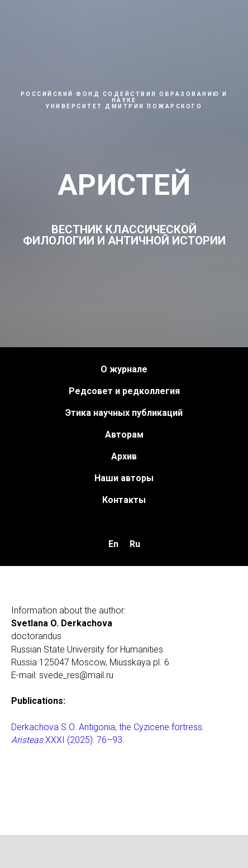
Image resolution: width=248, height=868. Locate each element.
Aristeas (27, 740)
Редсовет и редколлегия (124, 391)
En (113, 544)
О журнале (124, 369)
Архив (124, 456)
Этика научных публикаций (124, 413)
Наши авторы (124, 478)
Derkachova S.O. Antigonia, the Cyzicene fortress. (108, 727)
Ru (135, 544)
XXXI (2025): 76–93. (84, 740)
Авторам (124, 435)
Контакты (124, 500)
